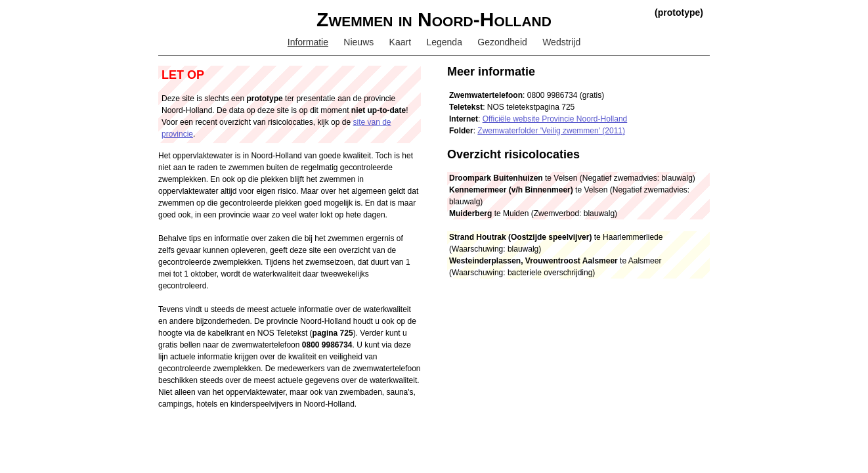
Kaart (400, 42)
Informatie (308, 42)
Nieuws (358, 42)
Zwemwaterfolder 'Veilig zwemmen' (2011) (551, 131)
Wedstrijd (561, 42)
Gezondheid (502, 42)
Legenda (444, 42)
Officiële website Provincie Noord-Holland (555, 119)
